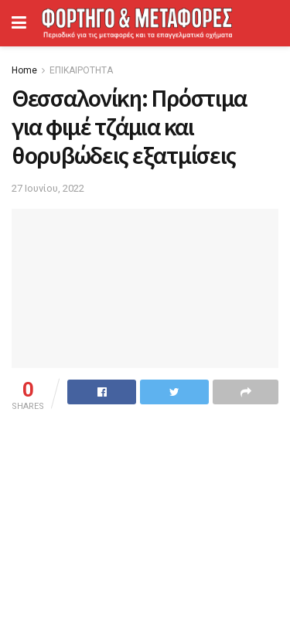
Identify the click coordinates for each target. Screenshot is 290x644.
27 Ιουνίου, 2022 (48, 188)
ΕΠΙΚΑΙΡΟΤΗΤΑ (81, 70)
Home (24, 70)
